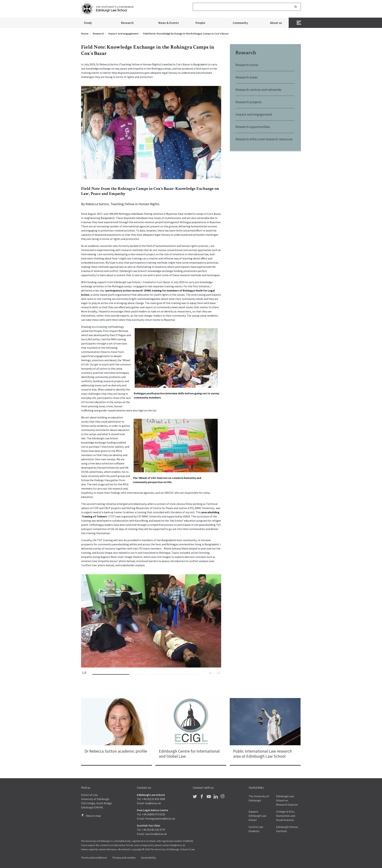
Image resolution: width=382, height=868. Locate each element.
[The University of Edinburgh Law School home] (107, 8)
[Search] (242, 7)
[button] (211, 674)
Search (296, 7)
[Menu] (299, 23)
